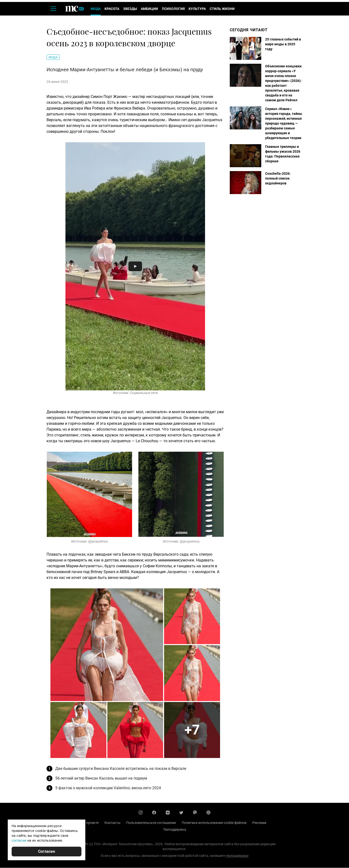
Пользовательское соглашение (151, 823)
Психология (173, 9)
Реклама (259, 823)
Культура (197, 9)
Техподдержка (175, 830)
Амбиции (149, 9)
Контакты (112, 823)
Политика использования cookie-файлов (214, 823)
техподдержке (237, 856)
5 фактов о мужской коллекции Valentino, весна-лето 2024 (108, 788)
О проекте (91, 823)
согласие (19, 840)
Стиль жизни (222, 9)
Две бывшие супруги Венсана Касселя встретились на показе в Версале (121, 769)
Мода (96, 9)
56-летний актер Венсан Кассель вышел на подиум (101, 778)
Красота (112, 9)
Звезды (130, 9)
